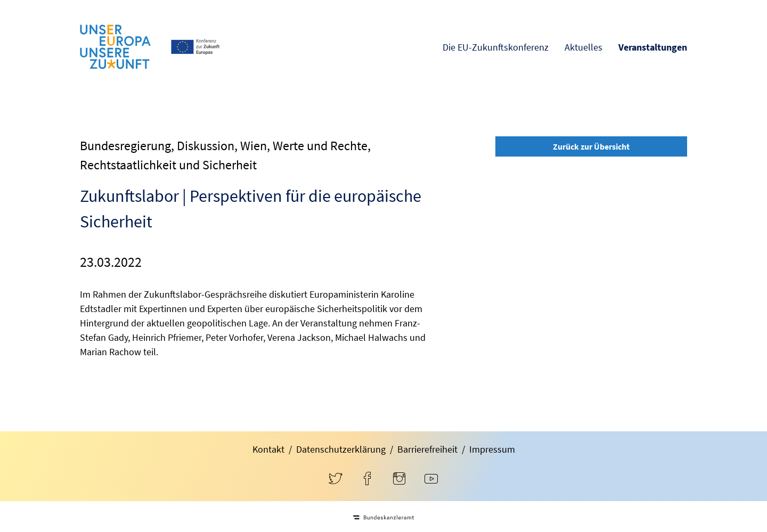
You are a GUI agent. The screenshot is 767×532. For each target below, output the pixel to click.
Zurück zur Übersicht (591, 146)
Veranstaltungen (653, 47)
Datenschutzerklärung (341, 449)
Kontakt (268, 449)
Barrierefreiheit (427, 449)
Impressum (492, 449)
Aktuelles (584, 47)
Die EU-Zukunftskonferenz (496, 47)
